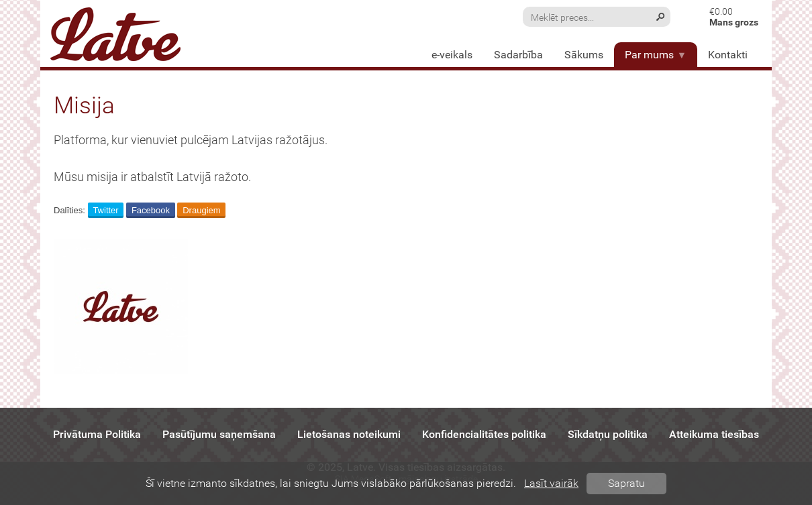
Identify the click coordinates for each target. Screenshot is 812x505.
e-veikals (452, 55)
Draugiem (201, 210)
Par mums (656, 55)
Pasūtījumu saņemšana (219, 434)
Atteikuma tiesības (714, 434)
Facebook (151, 210)
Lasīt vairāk (551, 483)
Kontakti (728, 55)
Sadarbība (518, 55)
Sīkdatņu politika (608, 434)
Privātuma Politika (97, 434)
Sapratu (626, 483)
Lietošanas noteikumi (349, 434)
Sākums (584, 55)
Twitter (105, 210)
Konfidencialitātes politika (484, 434)
